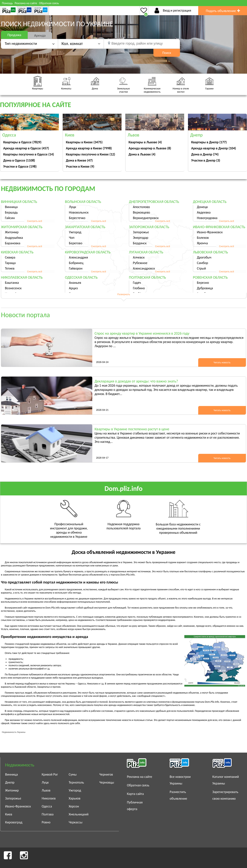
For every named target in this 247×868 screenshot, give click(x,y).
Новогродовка (207, 218)
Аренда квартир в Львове (150, 148)
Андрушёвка (14, 238)
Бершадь (11, 212)
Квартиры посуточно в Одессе (29, 154)
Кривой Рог (50, 774)
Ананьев (75, 283)
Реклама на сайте (26, 3)
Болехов (203, 238)
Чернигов (106, 774)
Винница (11, 207)
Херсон (74, 806)
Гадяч (137, 283)
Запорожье (141, 232)
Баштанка (12, 283)
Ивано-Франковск (210, 232)
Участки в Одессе (20, 166)
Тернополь (76, 782)
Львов (46, 790)
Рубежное (140, 263)
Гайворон (76, 268)
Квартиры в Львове (145, 142)
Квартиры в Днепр (209, 142)
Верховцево (141, 212)
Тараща (10, 263)
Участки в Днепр (206, 160)
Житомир (12, 232)
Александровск (144, 268)
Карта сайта (135, 794)
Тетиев (10, 268)
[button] (81, 44)
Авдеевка (204, 212)
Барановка (13, 243)
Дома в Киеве (79, 160)
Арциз (73, 288)
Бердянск (140, 243)
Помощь (7, 3)
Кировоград (14, 822)
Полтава (47, 814)
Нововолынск (79, 212)
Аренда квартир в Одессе (26, 148)
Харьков (75, 798)
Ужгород (75, 232)
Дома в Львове (142, 154)
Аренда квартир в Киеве (89, 148)
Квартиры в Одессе (22, 142)
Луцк (72, 207)
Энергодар (141, 238)
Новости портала (25, 315)
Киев (9, 814)
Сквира (10, 257)
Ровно (46, 822)
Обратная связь (49, 3)
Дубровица (205, 288)
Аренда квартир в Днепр (214, 148)
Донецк (202, 207)
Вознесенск (13, 288)
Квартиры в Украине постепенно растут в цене (132, 429)
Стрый (201, 268)
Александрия (78, 257)
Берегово (76, 243)
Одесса (47, 806)
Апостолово (141, 207)
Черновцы (107, 782)
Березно (203, 283)
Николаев (49, 798)
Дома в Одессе (19, 160)
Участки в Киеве (80, 166)
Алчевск (139, 257)
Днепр (10, 782)
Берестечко (77, 218)
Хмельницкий (79, 814)
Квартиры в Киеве (84, 142)
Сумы (73, 774)
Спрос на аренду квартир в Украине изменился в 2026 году (142, 333)
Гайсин (10, 218)
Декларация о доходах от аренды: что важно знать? (136, 381)
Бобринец (76, 263)
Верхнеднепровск (146, 218)
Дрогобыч (204, 257)
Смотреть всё (35, 221)
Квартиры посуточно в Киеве (90, 154)
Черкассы (76, 822)
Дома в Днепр (205, 154)
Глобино (139, 288)
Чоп (72, 238)
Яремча (202, 243)
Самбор (202, 263)
